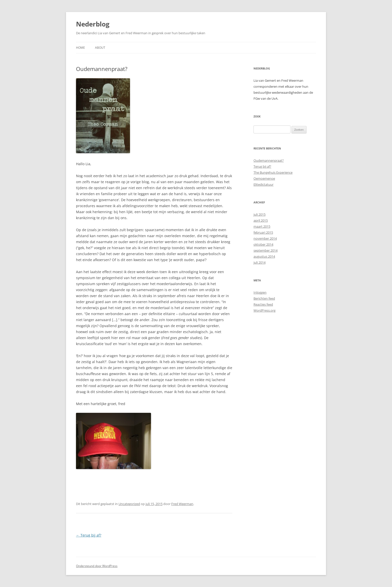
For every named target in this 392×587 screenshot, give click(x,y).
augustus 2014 (264, 256)
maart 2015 (262, 226)
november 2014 (265, 238)
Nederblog (93, 24)
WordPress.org (264, 310)
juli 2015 (259, 214)
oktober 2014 (263, 244)
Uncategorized (129, 504)
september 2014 (265, 250)
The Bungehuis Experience (273, 172)
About (100, 48)
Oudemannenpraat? (269, 160)
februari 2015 (263, 232)
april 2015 (261, 220)
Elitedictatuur (263, 184)
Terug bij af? (89, 535)
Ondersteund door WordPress (97, 566)
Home (80, 48)
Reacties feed (263, 304)
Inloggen (260, 292)
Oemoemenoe (264, 178)
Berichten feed (264, 298)
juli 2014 (259, 262)
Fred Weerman (182, 504)
